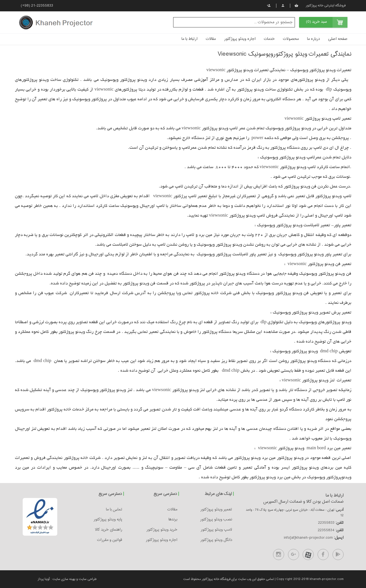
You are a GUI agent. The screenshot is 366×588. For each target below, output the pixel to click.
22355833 (326, 523)
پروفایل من (283, 6)
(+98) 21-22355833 (37, 6)
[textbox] (234, 22)
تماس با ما (114, 510)
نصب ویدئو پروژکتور (216, 520)
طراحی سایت (87, 579)
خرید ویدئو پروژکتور (162, 530)
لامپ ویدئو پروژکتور (216, 530)
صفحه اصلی (338, 39)
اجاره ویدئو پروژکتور (240, 39)
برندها (173, 520)
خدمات (269, 39)
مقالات (211, 39)
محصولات (291, 39)
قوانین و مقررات (110, 540)
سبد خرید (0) (316, 22)
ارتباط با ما (190, 39)
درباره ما (313, 39)
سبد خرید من (296, 6)
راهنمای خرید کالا (109, 530)
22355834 (326, 530)
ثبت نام (269, 6)
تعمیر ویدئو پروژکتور (216, 510)
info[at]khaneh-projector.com (308, 538)
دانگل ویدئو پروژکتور (216, 540)
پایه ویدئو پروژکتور (108, 520)
